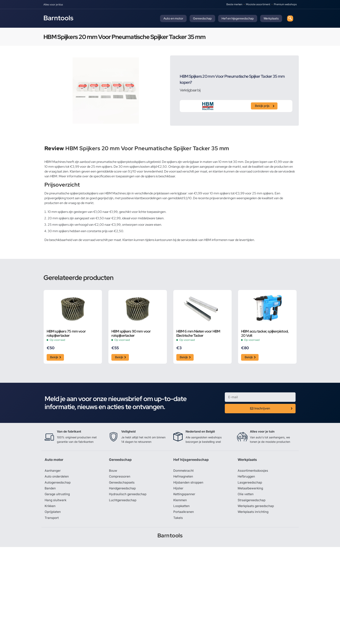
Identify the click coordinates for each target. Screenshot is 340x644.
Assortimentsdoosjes (253, 472)
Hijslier (178, 490)
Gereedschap (202, 18)
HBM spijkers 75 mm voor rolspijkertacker (66, 333)
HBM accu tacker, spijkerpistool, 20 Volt (265, 333)
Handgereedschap (123, 490)
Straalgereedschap (252, 502)
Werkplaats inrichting (254, 514)
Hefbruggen (247, 478)
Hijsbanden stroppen (189, 484)
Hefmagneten (183, 478)
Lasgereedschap (250, 484)
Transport (52, 520)
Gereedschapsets (122, 484)
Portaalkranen (184, 514)
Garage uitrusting (58, 496)
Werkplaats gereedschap (256, 508)
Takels (178, 520)
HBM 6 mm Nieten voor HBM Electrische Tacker (198, 333)
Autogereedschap (58, 484)
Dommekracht (184, 472)
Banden (50, 490)
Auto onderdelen (57, 478)
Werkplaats (271, 18)
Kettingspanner (185, 496)
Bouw (113, 472)
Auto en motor (173, 18)
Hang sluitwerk (56, 502)
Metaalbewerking (251, 490)
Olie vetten (246, 496)
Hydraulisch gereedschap (128, 496)
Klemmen (180, 502)
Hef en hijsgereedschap (238, 18)
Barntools (58, 18)
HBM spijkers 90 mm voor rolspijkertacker (131, 333)
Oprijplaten (53, 514)
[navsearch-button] (290, 18)
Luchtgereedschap (123, 502)
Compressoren (120, 478)
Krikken (50, 508)
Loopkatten (182, 508)
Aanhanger (53, 472)
